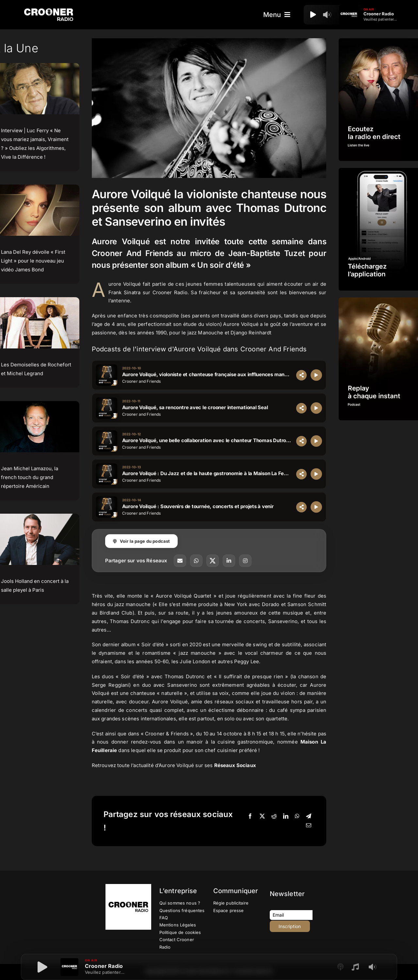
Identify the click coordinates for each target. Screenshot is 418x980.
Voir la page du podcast (142, 541)
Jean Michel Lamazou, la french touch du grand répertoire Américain (30, 477)
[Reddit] (274, 816)
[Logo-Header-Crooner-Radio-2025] (49, 11)
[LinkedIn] (286, 816)
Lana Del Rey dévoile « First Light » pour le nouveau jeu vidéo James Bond (33, 261)
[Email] (309, 826)
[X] (262, 816)
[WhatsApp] (297, 816)
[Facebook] (250, 816)
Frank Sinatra (124, 292)
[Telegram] (309, 816)
